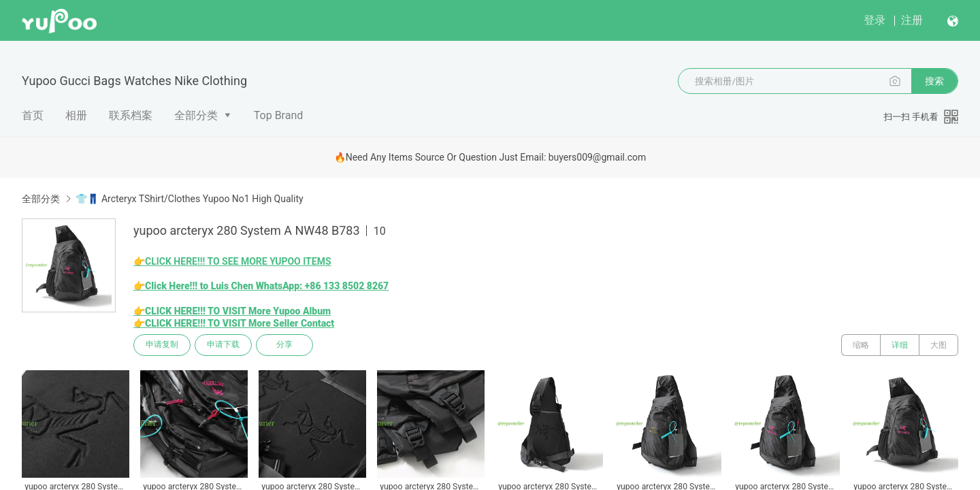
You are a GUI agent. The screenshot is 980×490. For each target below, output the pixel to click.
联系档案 (131, 115)
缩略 (861, 345)
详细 (900, 345)
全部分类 (196, 115)
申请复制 (162, 345)
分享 (284, 345)
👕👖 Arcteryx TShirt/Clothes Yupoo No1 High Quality (189, 199)
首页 (33, 115)
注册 (912, 20)
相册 (76, 115)
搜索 (934, 81)
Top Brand (279, 115)
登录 (875, 20)
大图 (938, 345)
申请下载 (223, 345)
